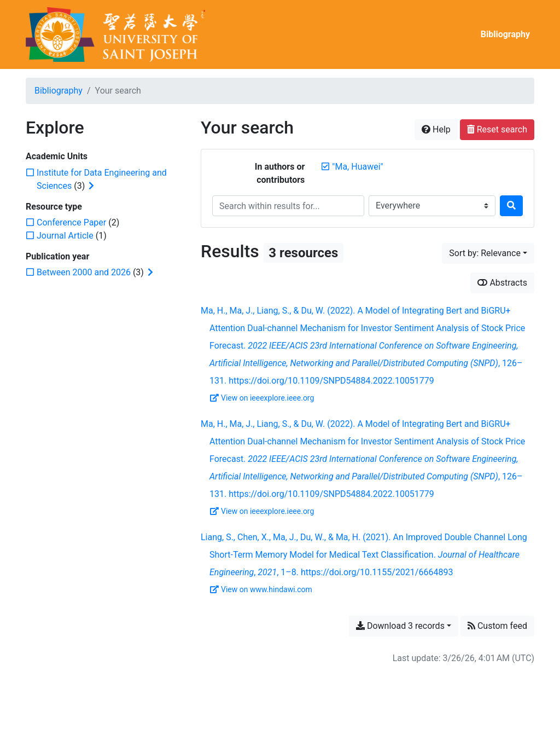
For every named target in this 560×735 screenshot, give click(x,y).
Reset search (497, 129)
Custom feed (497, 626)
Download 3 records (400, 626)
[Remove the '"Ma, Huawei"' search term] (357, 167)
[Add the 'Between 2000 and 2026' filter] (84, 272)
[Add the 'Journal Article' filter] (65, 236)
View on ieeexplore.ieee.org (262, 398)
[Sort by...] (488, 253)
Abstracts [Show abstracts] (502, 283)
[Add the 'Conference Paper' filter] (71, 222)
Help (436, 129)
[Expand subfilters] (91, 186)
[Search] (511, 206)
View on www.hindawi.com (261, 589)
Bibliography (505, 34)
